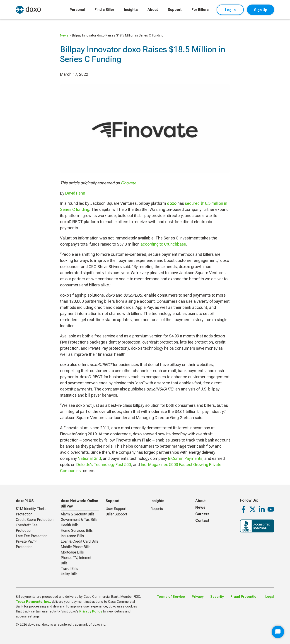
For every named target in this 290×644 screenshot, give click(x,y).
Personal (77, 10)
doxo (172, 203)
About (153, 10)
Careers (202, 514)
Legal (270, 597)
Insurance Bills (72, 536)
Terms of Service (171, 597)
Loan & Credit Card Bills (80, 541)
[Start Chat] (278, 632)
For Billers (200, 10)
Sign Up (261, 10)
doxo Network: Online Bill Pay (79, 504)
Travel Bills (69, 569)
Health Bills (70, 525)
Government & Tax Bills (79, 520)
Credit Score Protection (35, 520)
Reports (157, 509)
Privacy (198, 597)
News (64, 35)
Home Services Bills (77, 531)
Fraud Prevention (244, 597)
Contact (202, 521)
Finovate (128, 183)
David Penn (75, 193)
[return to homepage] (28, 10)
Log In (230, 10)
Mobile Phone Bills (76, 547)
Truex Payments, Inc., (33, 602)
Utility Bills (69, 574)
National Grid (89, 458)
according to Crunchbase (163, 244)
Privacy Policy (91, 611)
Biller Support (116, 514)
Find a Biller (104, 10)
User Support (116, 509)
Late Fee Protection (32, 536)
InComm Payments (185, 458)
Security (217, 597)
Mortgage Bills (72, 552)
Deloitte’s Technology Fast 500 (104, 465)
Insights (131, 10)
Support (175, 10)
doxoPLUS (25, 501)
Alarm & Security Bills (78, 514)
